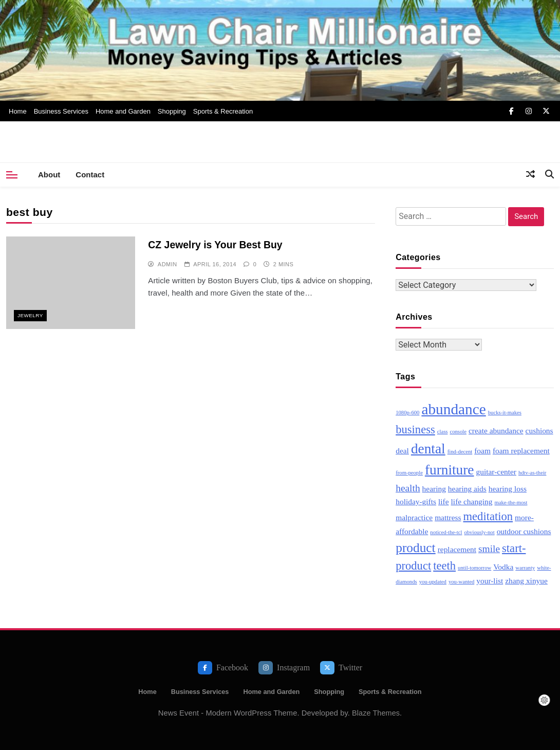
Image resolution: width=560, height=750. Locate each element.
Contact (90, 175)
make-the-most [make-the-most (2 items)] (511, 502)
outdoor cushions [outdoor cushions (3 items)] (524, 531)
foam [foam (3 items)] (482, 451)
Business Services (61, 111)
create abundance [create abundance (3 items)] (496, 431)
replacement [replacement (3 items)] (457, 549)
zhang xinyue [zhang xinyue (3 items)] (526, 581)
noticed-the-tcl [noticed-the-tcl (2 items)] (446, 532)
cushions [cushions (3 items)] (539, 431)
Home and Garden (123, 111)
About (49, 175)
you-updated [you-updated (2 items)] (433, 582)
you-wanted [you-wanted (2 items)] (461, 582)
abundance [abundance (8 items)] (453, 409)
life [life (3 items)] (444, 501)
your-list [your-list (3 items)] (490, 581)
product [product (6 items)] (415, 547)
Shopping (172, 111)
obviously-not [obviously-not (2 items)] (479, 532)
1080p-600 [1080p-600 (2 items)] (407, 413)
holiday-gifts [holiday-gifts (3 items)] (416, 501)
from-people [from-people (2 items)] (409, 473)
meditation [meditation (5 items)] (488, 516)
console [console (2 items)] (458, 432)
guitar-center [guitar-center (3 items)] (496, 472)
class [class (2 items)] (443, 432)
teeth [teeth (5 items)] (444, 566)
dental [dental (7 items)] (428, 449)
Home (18, 111)
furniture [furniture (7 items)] (450, 470)
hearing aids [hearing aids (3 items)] (467, 489)
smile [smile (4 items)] (489, 549)
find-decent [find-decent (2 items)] (460, 452)
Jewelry (30, 315)
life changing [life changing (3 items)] (472, 501)
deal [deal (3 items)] (402, 451)
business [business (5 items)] (415, 429)
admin (167, 264)
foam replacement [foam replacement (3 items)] (521, 451)
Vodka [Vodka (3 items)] (503, 567)
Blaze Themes (376, 713)
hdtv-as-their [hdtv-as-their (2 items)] (532, 473)
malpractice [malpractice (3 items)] (414, 517)
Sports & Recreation (223, 111)
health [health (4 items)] (408, 488)
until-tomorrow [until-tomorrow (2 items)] (474, 568)
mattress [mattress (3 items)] (448, 517)
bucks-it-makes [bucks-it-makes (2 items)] (505, 413)
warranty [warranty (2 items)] (525, 568)
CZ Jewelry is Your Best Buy (212, 244)
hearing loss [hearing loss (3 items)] (508, 489)
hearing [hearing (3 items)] (434, 489)
